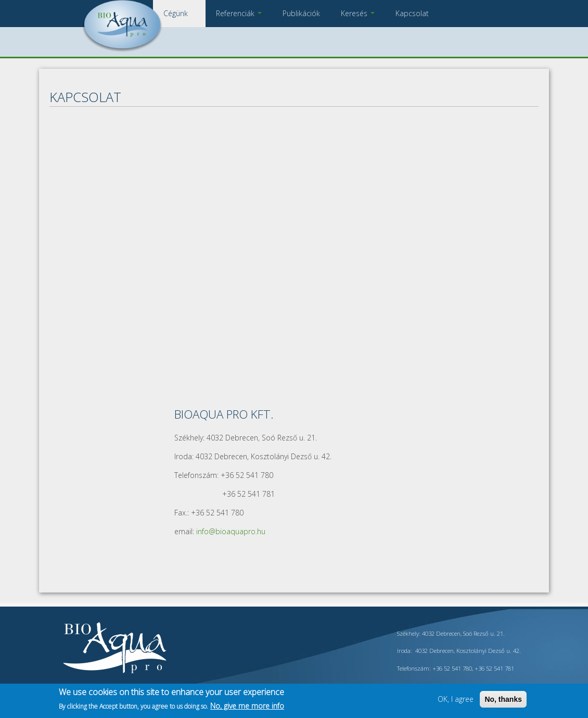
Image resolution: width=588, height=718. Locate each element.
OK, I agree (456, 699)
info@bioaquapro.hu (231, 531)
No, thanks (503, 699)
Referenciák (239, 13)
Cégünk (179, 13)
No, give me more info (247, 706)
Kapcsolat (412, 13)
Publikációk (301, 13)
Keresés (358, 13)
